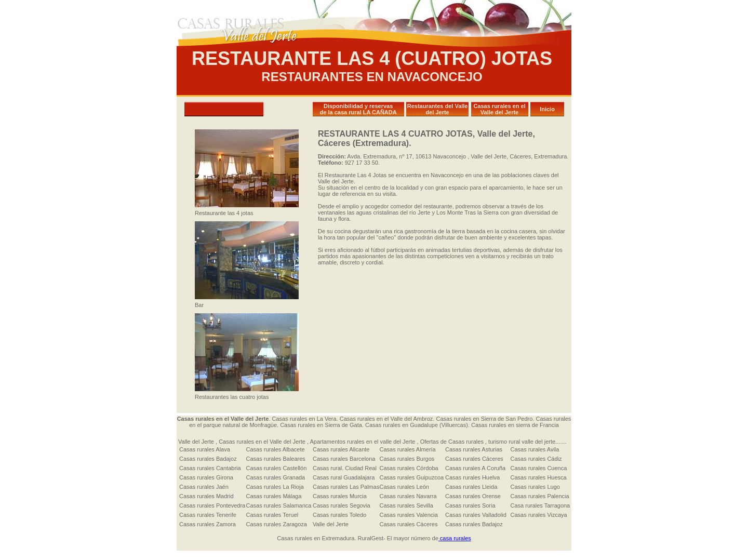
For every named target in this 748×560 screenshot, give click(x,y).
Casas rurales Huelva (472, 477)
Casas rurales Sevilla (406, 505)
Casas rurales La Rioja (275, 487)
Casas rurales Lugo (535, 487)
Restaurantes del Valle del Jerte (438, 109)
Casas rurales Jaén (204, 487)
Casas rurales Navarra (408, 496)
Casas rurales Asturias (474, 449)
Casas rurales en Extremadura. (316, 538)
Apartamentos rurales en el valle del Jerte (363, 442)
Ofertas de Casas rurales (453, 442)
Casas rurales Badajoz (208, 459)
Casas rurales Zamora (208, 524)
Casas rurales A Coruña (475, 468)
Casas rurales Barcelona (344, 459)
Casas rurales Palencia (539, 496)
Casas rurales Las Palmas (346, 487)
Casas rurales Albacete (276, 449)
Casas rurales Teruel (272, 515)
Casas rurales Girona (206, 477)
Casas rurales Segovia (342, 505)
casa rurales (455, 538)
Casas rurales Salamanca (279, 505)
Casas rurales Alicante (341, 449)
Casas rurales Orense (473, 496)
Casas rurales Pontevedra (212, 505)
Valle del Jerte (196, 442)
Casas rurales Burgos (407, 459)
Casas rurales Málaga (274, 496)
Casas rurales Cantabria (210, 468)
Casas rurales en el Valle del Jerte (499, 109)
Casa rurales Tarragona (540, 505)
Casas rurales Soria (470, 505)
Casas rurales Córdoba (409, 468)
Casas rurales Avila (535, 449)
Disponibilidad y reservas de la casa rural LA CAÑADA (358, 109)
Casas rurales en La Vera (304, 419)
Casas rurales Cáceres (474, 459)
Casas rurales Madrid (206, 496)
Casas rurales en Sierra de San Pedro (484, 419)
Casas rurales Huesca (538, 477)
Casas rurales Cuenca (538, 468)
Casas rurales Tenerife (208, 515)
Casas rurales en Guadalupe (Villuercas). (418, 425)
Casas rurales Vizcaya (538, 515)
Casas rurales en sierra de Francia (515, 425)
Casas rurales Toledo (339, 515)
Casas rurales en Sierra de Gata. (321, 425)
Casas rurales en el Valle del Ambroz (386, 419)
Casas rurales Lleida (471, 487)
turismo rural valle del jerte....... (527, 442)
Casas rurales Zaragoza (277, 524)
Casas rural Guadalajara (344, 477)
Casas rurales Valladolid (476, 515)
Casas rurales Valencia (409, 515)
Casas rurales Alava (205, 449)
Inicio (547, 109)
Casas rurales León (404, 487)
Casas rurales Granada (276, 477)
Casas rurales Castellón (277, 468)
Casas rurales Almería (408, 449)
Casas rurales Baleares (276, 459)
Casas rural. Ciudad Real (345, 468)
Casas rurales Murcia (340, 496)
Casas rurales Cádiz (536, 459)
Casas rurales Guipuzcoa (412, 477)
